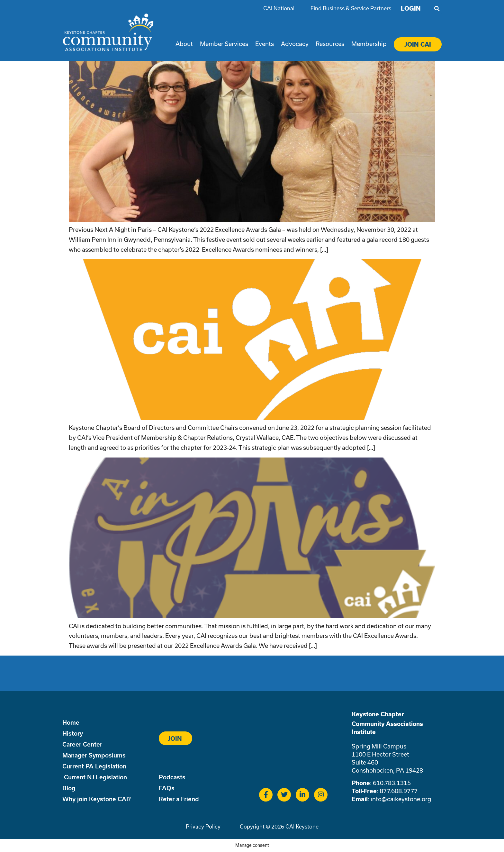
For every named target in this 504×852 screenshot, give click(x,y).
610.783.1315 (392, 783)
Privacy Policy (203, 826)
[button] (437, 9)
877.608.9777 (399, 791)
